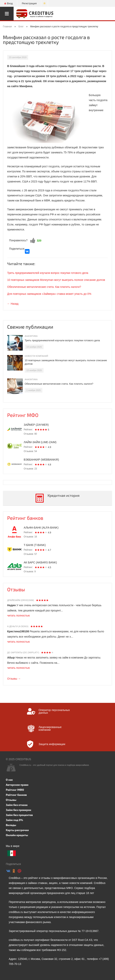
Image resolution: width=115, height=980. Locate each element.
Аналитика (31, 336)
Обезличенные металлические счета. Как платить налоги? (44, 287)
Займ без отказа (17, 805)
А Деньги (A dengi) (18, 626)
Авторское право (17, 785)
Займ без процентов (19, 815)
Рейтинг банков (25, 518)
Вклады (11, 825)
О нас (9, 780)
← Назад (13, 304)
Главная (7, 27)
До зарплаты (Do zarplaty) (23, 652)
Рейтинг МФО (23, 415)
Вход (9, 3)
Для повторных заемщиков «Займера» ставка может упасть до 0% (49, 294)
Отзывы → (14, 679)
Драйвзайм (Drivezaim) (21, 600)
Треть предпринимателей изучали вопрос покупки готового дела (48, 273)
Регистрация (29, 3)
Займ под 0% (14, 820)
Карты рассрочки (17, 830)
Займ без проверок (19, 810)
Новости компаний (36, 356)
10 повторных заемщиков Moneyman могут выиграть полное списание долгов (56, 280)
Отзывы (16, 589)
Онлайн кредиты (17, 835)
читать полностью (18, 616)
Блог (21, 27)
